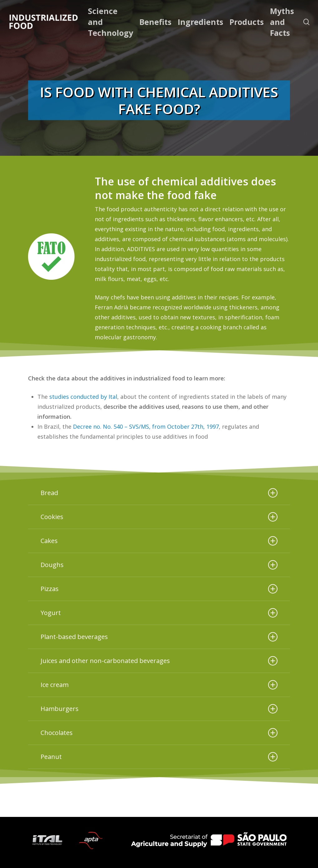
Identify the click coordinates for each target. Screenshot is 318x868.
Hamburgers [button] (159, 709)
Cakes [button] (159, 541)
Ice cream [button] (159, 685)
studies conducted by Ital (83, 397)
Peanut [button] (159, 757)
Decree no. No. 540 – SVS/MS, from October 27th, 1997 (146, 427)
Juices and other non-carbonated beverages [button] (159, 661)
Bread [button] (159, 493)
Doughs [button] (159, 565)
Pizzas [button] (159, 589)
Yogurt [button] (159, 613)
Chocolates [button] (159, 733)
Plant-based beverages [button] (159, 637)
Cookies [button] (159, 517)
